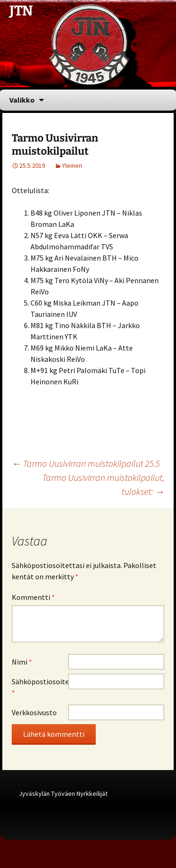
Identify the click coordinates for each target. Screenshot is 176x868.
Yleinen (72, 165)
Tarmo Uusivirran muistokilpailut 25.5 (86, 463)
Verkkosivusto (34, 712)
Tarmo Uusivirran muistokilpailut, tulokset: (103, 484)
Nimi (22, 662)
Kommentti (33, 597)
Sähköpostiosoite (40, 687)
